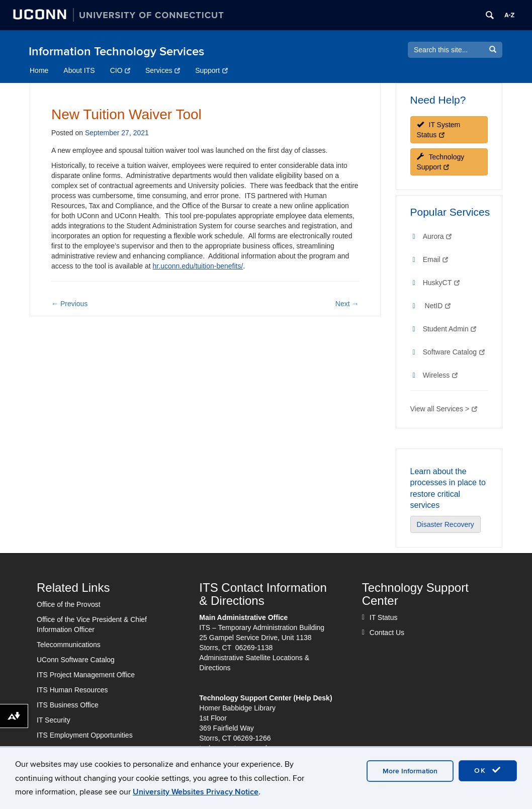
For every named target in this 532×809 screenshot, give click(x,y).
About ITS (79, 70)
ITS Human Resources (72, 690)
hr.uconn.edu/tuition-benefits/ (198, 266)
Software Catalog (454, 352)
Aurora (437, 236)
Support (211, 70)
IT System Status (439, 130)
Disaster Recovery (446, 524)
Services (163, 70)
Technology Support (441, 162)
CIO (120, 70)
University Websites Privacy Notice (196, 792)
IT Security (54, 720)
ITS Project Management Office (86, 675)
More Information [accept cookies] (410, 771)
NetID (438, 306)
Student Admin (450, 329)
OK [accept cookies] (488, 770)
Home (39, 70)
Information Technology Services (116, 52)
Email (435, 259)
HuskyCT (441, 283)
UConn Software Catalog (76, 660)
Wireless (440, 375)
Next (347, 304)
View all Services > (444, 409)
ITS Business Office (68, 705)
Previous (69, 304)
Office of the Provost (69, 604)
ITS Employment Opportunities (85, 735)
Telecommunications (69, 645)
